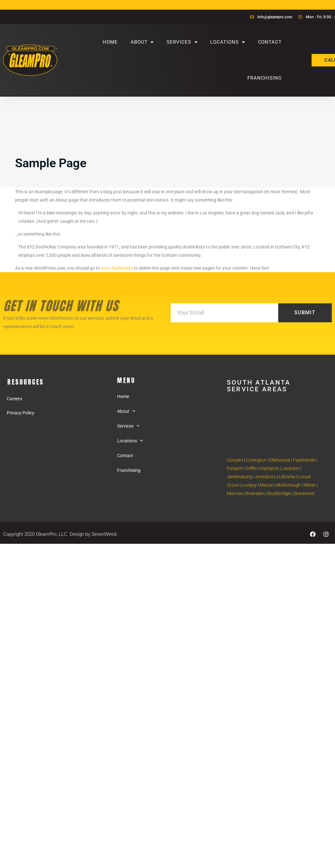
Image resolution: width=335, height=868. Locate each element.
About (142, 42)
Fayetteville (304, 460)
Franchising (265, 78)
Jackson (291, 468)
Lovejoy (249, 485)
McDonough (288, 485)
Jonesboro (265, 477)
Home (110, 42)
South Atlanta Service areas (259, 386)
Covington (256, 460)
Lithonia (287, 477)
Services (182, 42)
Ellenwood (280, 460)
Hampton (270, 468)
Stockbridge (279, 493)
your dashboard (117, 268)
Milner (310, 485)
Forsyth (235, 468)
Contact (270, 42)
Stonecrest (304, 493)
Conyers (235, 460)
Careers (14, 399)
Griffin (251, 468)
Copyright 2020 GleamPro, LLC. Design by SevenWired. (60, 534)
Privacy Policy (21, 413)
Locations (228, 42)
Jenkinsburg (239, 477)
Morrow (235, 493)
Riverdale (255, 493)
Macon (266, 485)
